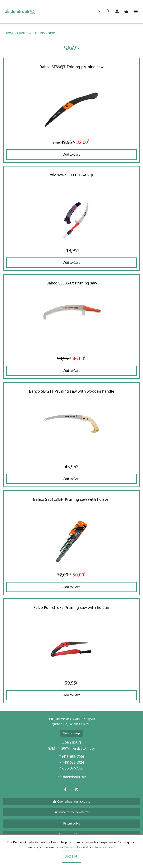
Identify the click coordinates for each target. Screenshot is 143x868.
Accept (71, 856)
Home (10, 33)
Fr (99, 11)
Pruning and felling (31, 33)
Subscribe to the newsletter (71, 812)
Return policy (71, 823)
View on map (71, 733)
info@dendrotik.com (71, 777)
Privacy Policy (103, 847)
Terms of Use (73, 847)
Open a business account (71, 801)
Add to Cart (72, 154)
